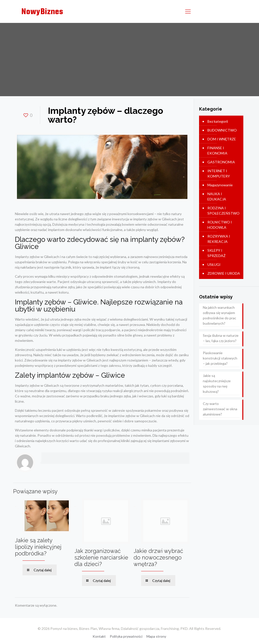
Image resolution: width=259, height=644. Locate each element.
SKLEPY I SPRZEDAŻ (217, 253)
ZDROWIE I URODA (224, 273)
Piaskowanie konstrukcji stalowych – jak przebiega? (220, 358)
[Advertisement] (129, 61)
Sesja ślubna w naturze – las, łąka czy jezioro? (221, 338)
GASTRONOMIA (221, 162)
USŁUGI (214, 264)
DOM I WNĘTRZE (222, 139)
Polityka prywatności (126, 636)
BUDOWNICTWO (222, 130)
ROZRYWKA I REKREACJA (219, 239)
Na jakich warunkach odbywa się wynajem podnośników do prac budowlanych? (220, 315)
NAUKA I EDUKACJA (217, 196)
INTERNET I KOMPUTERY (219, 173)
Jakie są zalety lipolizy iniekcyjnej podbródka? (38, 547)
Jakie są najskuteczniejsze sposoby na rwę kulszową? (217, 383)
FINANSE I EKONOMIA (217, 150)
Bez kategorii (218, 121)
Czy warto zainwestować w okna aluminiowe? (220, 409)
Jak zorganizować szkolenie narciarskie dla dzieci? (101, 557)
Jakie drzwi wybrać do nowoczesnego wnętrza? (158, 557)
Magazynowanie (220, 185)
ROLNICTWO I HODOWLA (220, 225)
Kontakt (99, 636)
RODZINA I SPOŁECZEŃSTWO (223, 211)
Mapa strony (156, 636)
